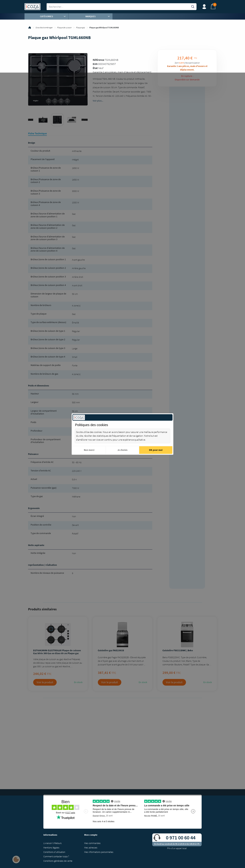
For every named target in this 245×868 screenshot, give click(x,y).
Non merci (89, 450)
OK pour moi (156, 450)
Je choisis (122, 450)
